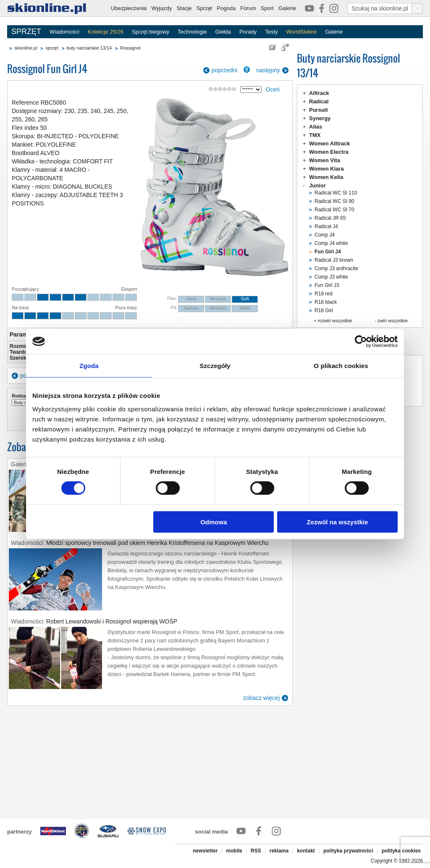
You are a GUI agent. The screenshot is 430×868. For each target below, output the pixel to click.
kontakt (306, 851)
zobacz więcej (261, 698)
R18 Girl (324, 310)
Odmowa (214, 522)
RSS (256, 851)
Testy (271, 32)
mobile (234, 851)
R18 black (326, 302)
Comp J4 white (331, 243)
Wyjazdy (161, 8)
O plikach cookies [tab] (341, 366)
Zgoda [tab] (89, 366)
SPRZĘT (26, 32)
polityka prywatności (348, 851)
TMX (315, 135)
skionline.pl (26, 48)
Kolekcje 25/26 (106, 32)
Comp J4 (325, 235)
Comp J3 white (331, 277)
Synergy (320, 118)
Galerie (287, 8)
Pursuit (319, 110)
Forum (248, 8)
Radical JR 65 (330, 218)
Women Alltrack (330, 143)
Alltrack (319, 93)
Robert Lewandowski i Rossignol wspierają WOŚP (112, 621)
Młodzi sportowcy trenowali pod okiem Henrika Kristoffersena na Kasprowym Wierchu (157, 543)
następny (268, 70)
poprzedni (225, 70)
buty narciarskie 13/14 (89, 48)
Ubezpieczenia (129, 8)
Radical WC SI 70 (334, 210)
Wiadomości (64, 32)
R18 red (324, 294)
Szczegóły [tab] (215, 366)
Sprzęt (205, 8)
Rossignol (130, 48)
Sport (267, 8)
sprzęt (52, 48)
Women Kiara (326, 169)
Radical (319, 101)
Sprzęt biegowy (151, 32)
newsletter (205, 851)
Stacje (184, 8)
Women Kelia (326, 177)
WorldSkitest (302, 32)
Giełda (223, 32)
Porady (248, 32)
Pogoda (226, 8)
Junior (317, 185)
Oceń (273, 89)
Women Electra (329, 152)
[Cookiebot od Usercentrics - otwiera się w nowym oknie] (361, 342)
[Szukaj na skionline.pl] (417, 8)
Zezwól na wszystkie (338, 522)
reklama (279, 851)
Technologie (192, 32)
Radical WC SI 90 (334, 201)
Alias (316, 127)
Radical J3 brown (334, 260)
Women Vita (325, 160)
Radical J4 (326, 226)
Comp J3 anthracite (336, 268)
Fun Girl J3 (327, 285)
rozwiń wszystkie (335, 321)
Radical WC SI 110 (336, 193)
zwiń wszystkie (393, 321)
